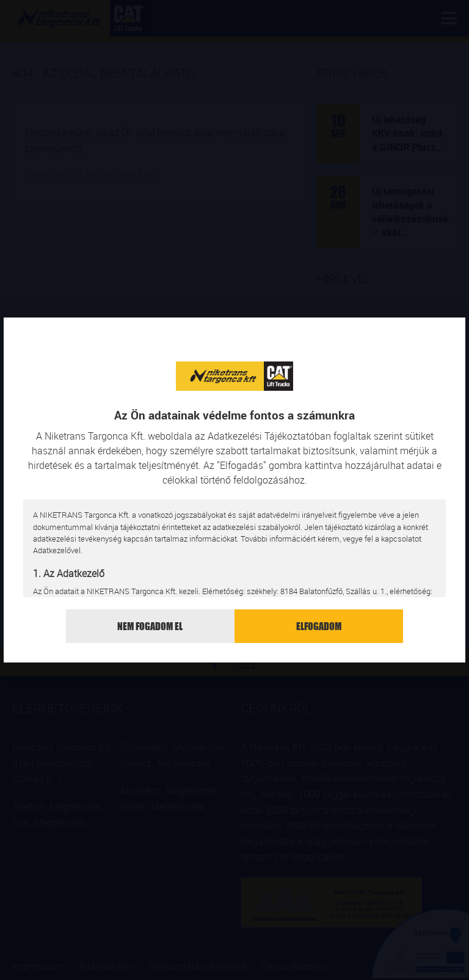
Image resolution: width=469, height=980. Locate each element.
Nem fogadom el (150, 626)
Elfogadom (319, 626)
